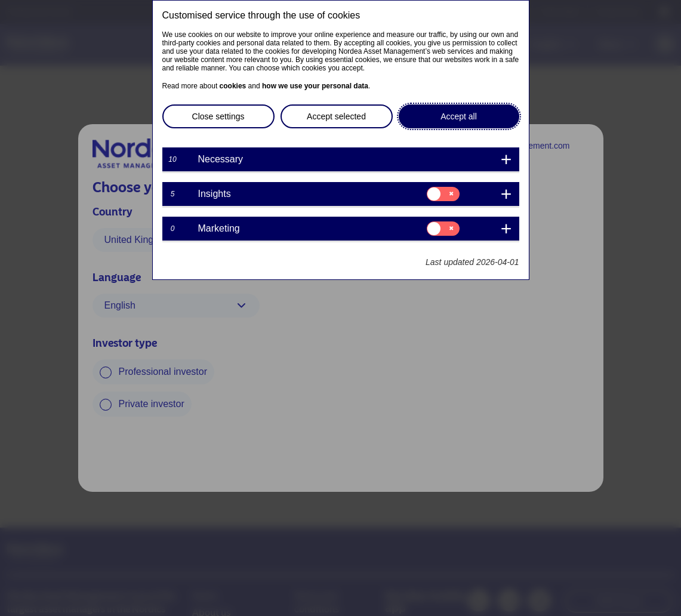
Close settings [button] (218, 116)
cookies (233, 86)
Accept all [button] (459, 116)
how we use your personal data (315, 86)
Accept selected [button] (336, 116)
